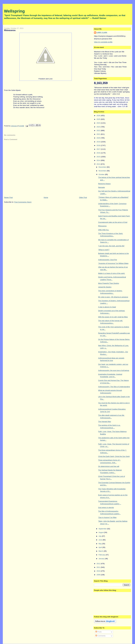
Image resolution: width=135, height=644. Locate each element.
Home (46, 197)
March (101, 551)
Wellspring (14, 11)
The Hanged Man (105, 422)
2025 (99, 119)
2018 (99, 145)
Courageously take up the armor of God (113, 222)
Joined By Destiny (105, 287)
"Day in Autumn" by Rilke (107, 517)
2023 (99, 127)
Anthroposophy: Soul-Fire (108, 260)
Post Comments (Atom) (23, 202)
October (102, 174)
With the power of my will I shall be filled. (113, 317)
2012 (99, 564)
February (102, 555)
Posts (99, 632)
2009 (99, 575)
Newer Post (8, 197)
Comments (100, 636)
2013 (99, 164)
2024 (99, 123)
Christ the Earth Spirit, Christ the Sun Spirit (114, 456)
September (103, 529)
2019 (99, 142)
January (102, 559)
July (100, 536)
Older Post (83, 197)
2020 (99, 138)
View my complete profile (103, 42)
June (101, 540)
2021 (99, 134)
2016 (99, 153)
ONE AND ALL (104, 230)
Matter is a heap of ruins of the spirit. (112, 273)
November (103, 171)
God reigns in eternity (106, 507)
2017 (99, 149)
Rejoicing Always (104, 184)
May (100, 544)
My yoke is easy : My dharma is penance (113, 297)
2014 (99, 160)
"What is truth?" (104, 250)
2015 (99, 157)
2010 (99, 571)
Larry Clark (102, 33)
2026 (99, 116)
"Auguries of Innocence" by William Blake (113, 263)
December (103, 167)
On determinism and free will (109, 466)
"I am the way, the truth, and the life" (111, 246)
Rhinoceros (102, 226)
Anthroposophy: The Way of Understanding (114, 387)
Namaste (101, 187)
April (100, 547)
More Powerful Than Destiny (109, 283)
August (101, 532)
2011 (99, 567)
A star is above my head (107, 307)
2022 (99, 130)
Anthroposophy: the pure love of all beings (114, 370)
